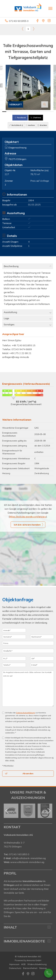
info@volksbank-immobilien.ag (29, 858)
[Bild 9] (36, 112)
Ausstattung (10, 312)
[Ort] (42, 658)
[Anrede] (14, 630)
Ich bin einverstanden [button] (27, 525)
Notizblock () (16, 125)
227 (7, 174)
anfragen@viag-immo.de (16, 357)
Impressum (14, 964)
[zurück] (7, 811)
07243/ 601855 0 (19, 21)
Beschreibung (11, 266)
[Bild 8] (32, 112)
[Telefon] (14, 665)
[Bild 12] (48, 112)
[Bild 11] (44, 112)
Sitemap (43, 968)
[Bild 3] (12, 112)
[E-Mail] (42, 665)
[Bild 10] (40, 112)
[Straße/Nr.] (28, 651)
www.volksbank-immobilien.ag (27, 862)
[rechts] (34, 29)
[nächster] (49, 811)
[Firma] (28, 643)
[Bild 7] (28, 112)
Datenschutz (15, 968)
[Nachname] (42, 637)
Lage (6, 318)
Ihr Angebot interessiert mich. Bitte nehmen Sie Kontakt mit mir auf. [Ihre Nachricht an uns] (28, 688)
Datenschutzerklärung (26, 713)
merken (30, 125)
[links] (23, 29)
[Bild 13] (52, 112)
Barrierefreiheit (30, 968)
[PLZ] (14, 658)
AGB (23, 964)
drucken (42, 125)
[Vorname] (14, 637)
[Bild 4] (16, 112)
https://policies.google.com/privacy (28, 517)
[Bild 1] (4, 112)
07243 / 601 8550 (49, 973)
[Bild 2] (8, 112)
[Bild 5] (20, 112)
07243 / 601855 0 (19, 854)
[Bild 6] (24, 112)
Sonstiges (9, 324)
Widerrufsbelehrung (37, 964)
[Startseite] (28, 9)
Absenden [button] (28, 773)
